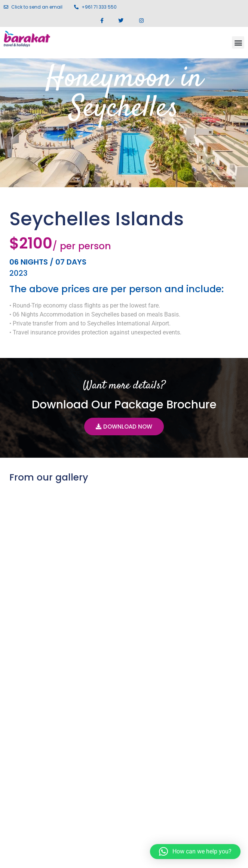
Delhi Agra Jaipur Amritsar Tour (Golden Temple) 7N (192, 625)
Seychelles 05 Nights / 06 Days (46, 620)
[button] (238, 42)
